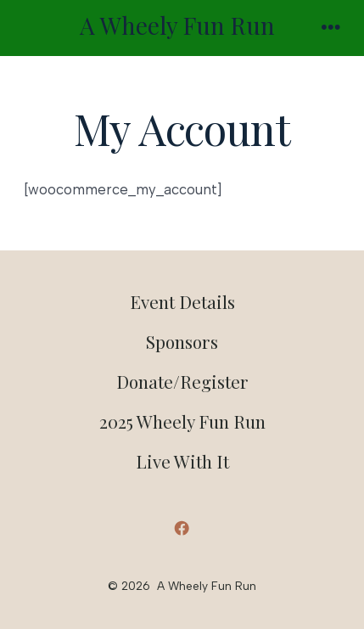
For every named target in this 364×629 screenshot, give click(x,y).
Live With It (182, 461)
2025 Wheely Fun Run (182, 421)
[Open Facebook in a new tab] (182, 528)
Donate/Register (182, 381)
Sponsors (182, 341)
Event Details (182, 301)
